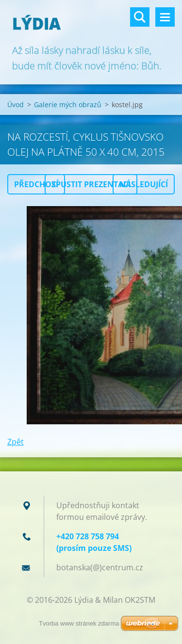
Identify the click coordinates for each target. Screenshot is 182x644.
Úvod (16, 105)
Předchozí (36, 184)
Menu (165, 17)
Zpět (16, 442)
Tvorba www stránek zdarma (79, 623)
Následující (144, 184)
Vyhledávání (140, 17)
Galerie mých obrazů (68, 105)
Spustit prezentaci (91, 184)
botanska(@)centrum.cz (100, 567)
